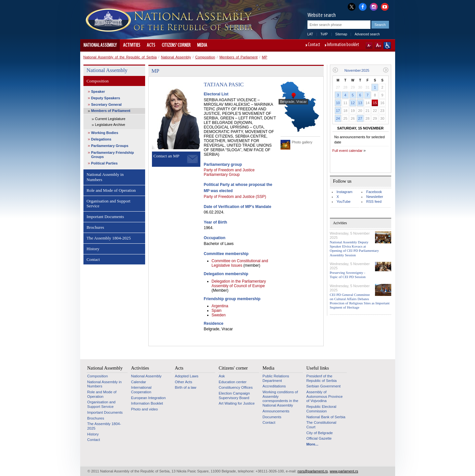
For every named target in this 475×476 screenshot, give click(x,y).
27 (360, 118)
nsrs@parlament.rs (312, 471)
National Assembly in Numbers (105, 177)
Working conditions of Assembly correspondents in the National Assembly (281, 399)
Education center (233, 382)
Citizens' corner (176, 45)
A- (369, 45)
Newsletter (375, 197)
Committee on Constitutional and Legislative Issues (240, 263)
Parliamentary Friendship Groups (113, 155)
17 (338, 111)
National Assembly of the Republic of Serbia (120, 57)
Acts (151, 45)
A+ (378, 45)
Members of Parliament (239, 57)
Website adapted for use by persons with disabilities (387, 45)
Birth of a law (186, 387)
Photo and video (145, 409)
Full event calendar (348, 151)
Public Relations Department (276, 378)
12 (353, 103)
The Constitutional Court (321, 425)
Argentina (220, 306)
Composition (205, 57)
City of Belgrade (320, 433)
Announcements (276, 411)
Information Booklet (147, 403)
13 (360, 103)
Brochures (95, 227)
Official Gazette (319, 438)
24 (338, 118)
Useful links (318, 368)
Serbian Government (324, 386)
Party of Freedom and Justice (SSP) (235, 197)
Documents (272, 417)
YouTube (344, 201)
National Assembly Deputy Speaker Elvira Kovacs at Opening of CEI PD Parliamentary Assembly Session (355, 249)
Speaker (98, 92)
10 (338, 103)
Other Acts (184, 382)
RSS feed (374, 201)
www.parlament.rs (344, 471)
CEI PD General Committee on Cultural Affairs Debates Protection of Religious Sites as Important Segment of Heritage (360, 301)
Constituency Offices (236, 387)
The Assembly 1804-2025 (109, 238)
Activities (132, 45)
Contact (314, 45)
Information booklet (343, 45)
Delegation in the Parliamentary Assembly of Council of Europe (239, 284)
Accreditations (274, 386)
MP (265, 57)
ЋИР (324, 34)
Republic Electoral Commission (321, 409)
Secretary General (106, 104)
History (93, 249)
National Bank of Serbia (326, 417)
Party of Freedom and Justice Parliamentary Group (229, 172)
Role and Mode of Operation (111, 190)
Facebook (374, 192)
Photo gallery (302, 142)
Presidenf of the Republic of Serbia (322, 378)
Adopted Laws (187, 376)
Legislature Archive (110, 125)
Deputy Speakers (106, 98)
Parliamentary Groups (110, 146)
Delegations (101, 139)
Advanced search (367, 34)
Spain (217, 311)
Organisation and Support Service (109, 204)
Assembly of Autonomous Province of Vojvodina (325, 396)
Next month (386, 70)
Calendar (139, 382)
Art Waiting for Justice (237, 403)
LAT (310, 34)
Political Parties (105, 163)
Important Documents (105, 217)
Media (202, 45)
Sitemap (341, 34)
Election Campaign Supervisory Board (234, 396)
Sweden (219, 315)
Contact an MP (167, 156)
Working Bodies (105, 133)
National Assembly (100, 45)
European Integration (149, 398)
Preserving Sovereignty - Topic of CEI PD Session (348, 275)
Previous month (335, 70)
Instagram (345, 192)
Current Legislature (110, 119)
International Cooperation (141, 390)
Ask (222, 376)
